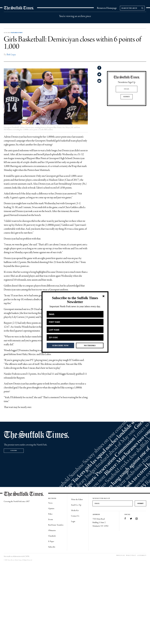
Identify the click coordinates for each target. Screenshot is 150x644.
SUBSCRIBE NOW (60, 345)
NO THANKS (90, 345)
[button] (75, 300)
